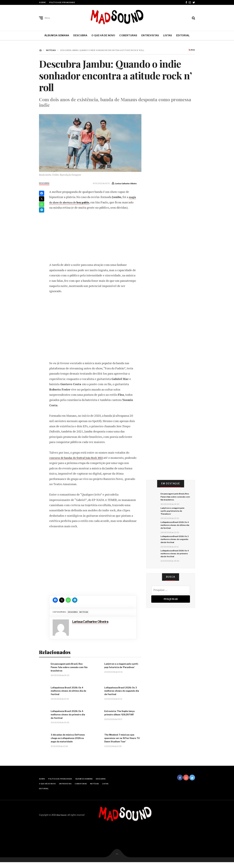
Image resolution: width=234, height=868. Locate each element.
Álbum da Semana (57, 35)
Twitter (194, 2)
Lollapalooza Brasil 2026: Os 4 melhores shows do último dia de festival (174, 532)
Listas (168, 35)
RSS (192, 50)
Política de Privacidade (62, 2)
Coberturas (128, 35)
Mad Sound (62, 821)
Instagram (190, 2)
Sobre (42, 2)
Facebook (186, 2)
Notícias (86, 617)
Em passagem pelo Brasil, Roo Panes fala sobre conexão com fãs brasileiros (174, 499)
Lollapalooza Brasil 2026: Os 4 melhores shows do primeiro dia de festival (174, 563)
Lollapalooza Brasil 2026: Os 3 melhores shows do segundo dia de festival (174, 547)
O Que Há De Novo (103, 35)
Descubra (80, 35)
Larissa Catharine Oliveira (124, 183)
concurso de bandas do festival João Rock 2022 (80, 463)
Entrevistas (150, 35)
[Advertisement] (93, 241)
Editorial (183, 35)
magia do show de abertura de (76, 202)
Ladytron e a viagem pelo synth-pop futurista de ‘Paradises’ (174, 516)
